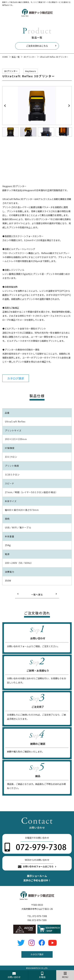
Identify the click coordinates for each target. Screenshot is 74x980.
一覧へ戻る (37, 595)
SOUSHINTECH (34, 968)
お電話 (42, 975)
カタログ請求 (16, 378)
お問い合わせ (14, 975)
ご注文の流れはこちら (37, 46)
